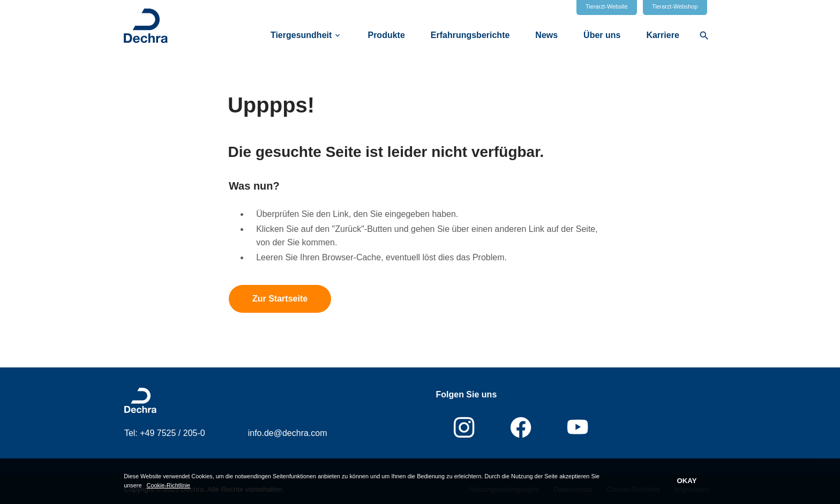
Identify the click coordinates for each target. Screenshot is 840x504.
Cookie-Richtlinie (169, 485)
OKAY (687, 481)
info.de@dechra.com (288, 433)
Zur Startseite (280, 299)
